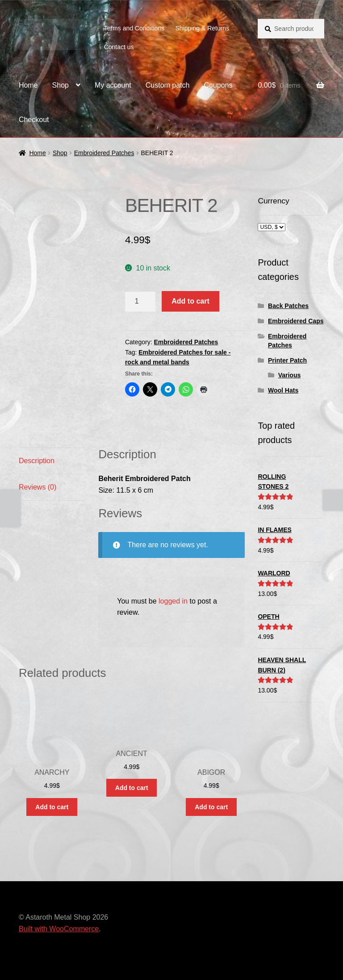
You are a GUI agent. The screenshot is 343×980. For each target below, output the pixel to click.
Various (290, 375)
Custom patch (168, 85)
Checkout (34, 120)
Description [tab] (37, 461)
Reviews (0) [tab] (38, 487)
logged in (173, 601)
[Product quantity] (140, 301)
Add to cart (190, 301)
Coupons (218, 85)
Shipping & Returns (203, 28)
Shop (61, 85)
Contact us (119, 47)
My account (113, 85)
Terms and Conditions (134, 28)
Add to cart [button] (52, 807)
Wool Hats (283, 390)
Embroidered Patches (104, 153)
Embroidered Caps (296, 321)
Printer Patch (287, 360)
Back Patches (288, 306)
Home (28, 85)
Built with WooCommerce (59, 929)
